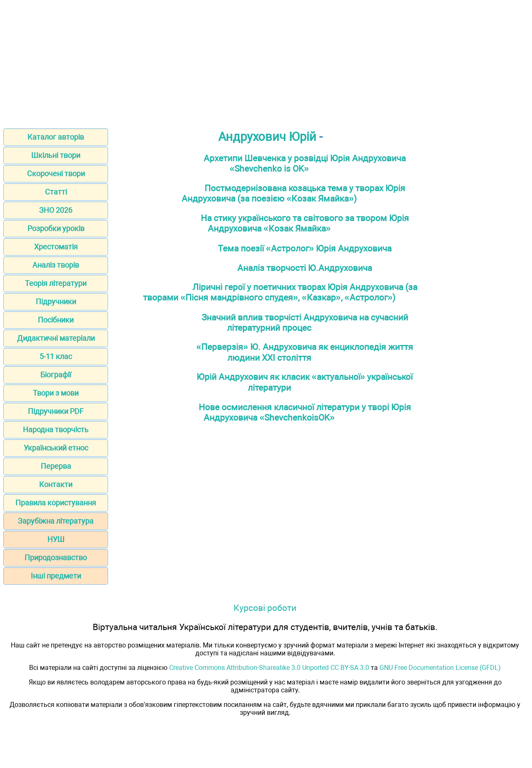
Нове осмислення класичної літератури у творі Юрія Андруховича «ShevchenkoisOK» (305, 412)
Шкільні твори (56, 155)
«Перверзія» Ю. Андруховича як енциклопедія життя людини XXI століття (305, 352)
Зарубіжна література (56, 521)
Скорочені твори (56, 174)
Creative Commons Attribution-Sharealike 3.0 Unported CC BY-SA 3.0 (269, 668)
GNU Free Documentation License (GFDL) (440, 668)
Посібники (56, 320)
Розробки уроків (56, 228)
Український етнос (56, 448)
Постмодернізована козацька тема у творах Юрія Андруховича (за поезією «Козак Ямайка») (293, 193)
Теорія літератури (56, 283)
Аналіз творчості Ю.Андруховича (305, 268)
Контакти (56, 484)
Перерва (56, 466)
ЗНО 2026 (56, 210)
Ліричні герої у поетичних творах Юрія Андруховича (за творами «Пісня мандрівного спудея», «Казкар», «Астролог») (280, 292)
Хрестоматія (56, 247)
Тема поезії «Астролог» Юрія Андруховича (305, 248)
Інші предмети (56, 576)
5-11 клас (56, 356)
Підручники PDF (56, 411)
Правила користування (56, 503)
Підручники (56, 302)
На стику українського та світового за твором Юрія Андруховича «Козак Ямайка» (305, 223)
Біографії (56, 375)
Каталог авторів (56, 137)
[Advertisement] (266, 62)
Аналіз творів (56, 265)
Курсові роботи (265, 608)
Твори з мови (56, 393)
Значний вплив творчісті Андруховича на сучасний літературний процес (305, 322)
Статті (56, 192)
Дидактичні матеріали (56, 338)
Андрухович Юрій (267, 137)
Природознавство (56, 558)
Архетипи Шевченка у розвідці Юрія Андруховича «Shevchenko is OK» (305, 163)
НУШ (56, 539)
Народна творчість (56, 430)
